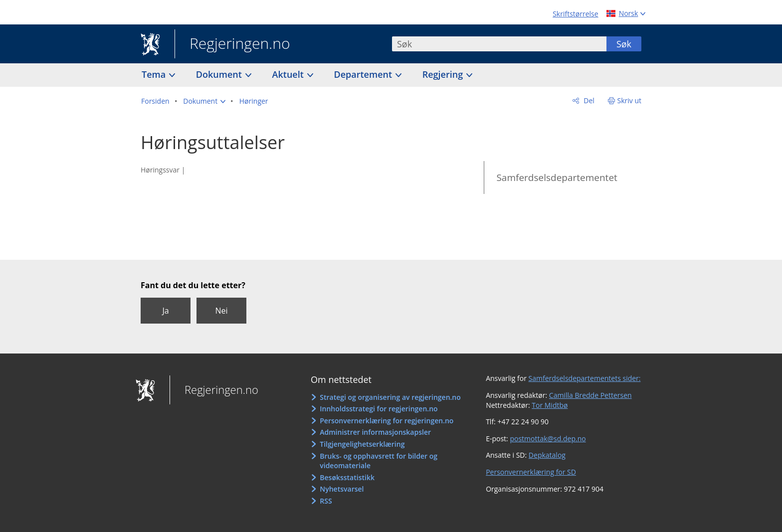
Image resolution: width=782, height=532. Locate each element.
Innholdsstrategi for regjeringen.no (379, 409)
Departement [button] (364, 74)
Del (588, 100)
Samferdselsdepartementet (557, 177)
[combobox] (499, 44)
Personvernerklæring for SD (531, 472)
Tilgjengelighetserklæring (362, 444)
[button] (204, 101)
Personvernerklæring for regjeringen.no (387, 421)
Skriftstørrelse (575, 14)
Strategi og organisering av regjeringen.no (390, 397)
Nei (221, 311)
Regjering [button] (444, 74)
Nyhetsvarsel (342, 489)
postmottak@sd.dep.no (548, 439)
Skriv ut (630, 100)
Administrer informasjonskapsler (375, 432)
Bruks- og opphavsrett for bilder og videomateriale (379, 461)
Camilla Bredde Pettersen (590, 395)
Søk (624, 44)
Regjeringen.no (232, 44)
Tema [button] (155, 74)
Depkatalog (547, 455)
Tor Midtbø (550, 405)
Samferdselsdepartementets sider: (585, 378)
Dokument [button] (220, 74)
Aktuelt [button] (289, 74)
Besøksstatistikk (347, 477)
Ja (165, 311)
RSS (326, 501)
